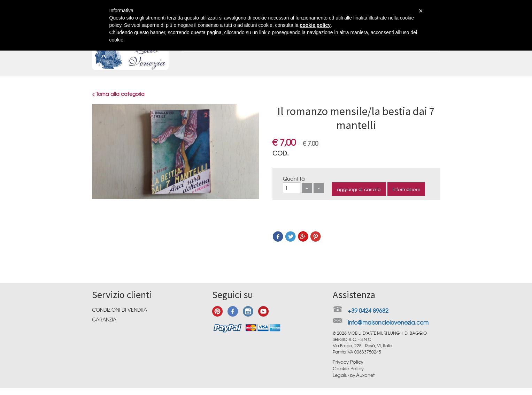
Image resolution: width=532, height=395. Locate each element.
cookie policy (315, 25)
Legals (340, 375)
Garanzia (104, 319)
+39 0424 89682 (368, 310)
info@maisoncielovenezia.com (388, 322)
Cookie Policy (348, 368)
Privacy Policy (348, 362)
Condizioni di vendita (119, 310)
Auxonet (365, 375)
